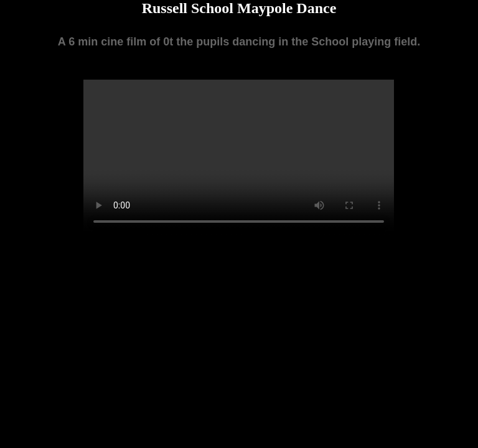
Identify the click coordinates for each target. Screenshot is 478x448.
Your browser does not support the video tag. (239, 157)
